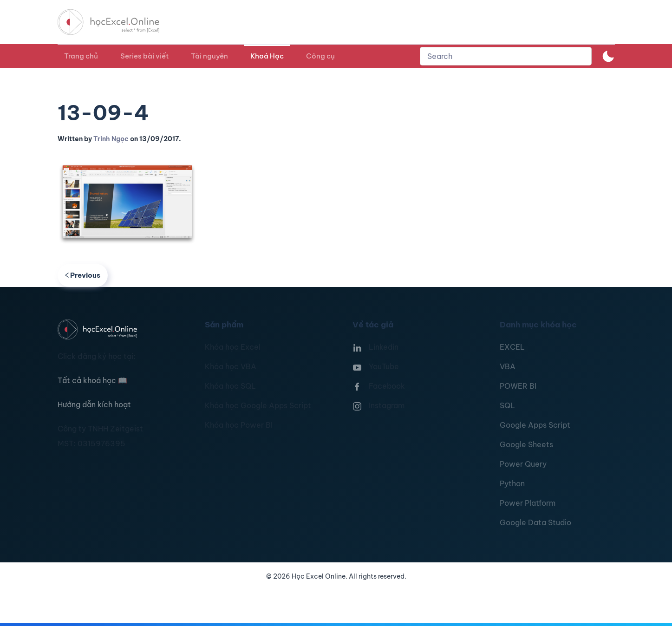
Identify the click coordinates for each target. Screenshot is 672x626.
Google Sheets (526, 444)
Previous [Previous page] (83, 275)
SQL (507, 405)
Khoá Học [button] (267, 56)
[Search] (506, 56)
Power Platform (528, 503)
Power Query (523, 464)
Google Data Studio (535, 522)
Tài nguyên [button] (209, 56)
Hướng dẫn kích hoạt (94, 404)
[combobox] (506, 56)
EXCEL (512, 347)
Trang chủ (81, 56)
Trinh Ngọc (111, 139)
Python (512, 483)
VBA (508, 366)
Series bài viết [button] (144, 56)
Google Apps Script (535, 425)
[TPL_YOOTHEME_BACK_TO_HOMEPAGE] (117, 22)
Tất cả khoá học (92, 380)
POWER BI (518, 386)
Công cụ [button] (320, 56)
